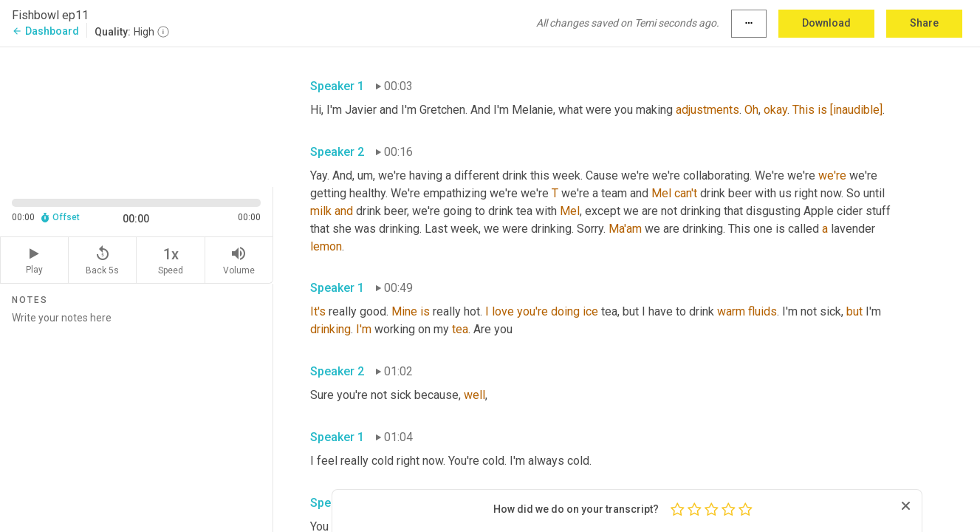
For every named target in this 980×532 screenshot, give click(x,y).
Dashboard (45, 31)
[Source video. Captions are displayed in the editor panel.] (137, 116)
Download (826, 23)
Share (924, 23)
